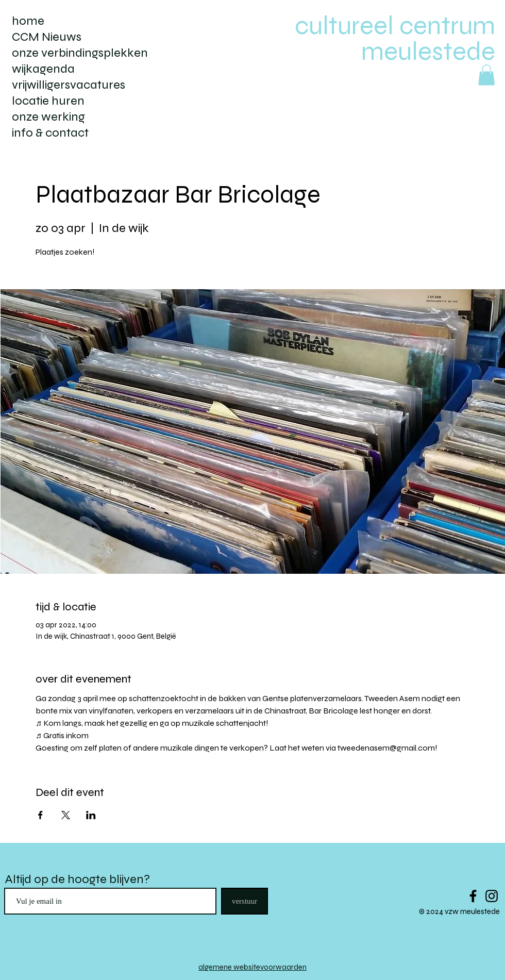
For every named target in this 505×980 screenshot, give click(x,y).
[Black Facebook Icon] (473, 896)
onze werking (48, 117)
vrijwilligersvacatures (69, 85)
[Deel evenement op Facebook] (40, 815)
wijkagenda (43, 69)
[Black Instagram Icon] (492, 896)
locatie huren (48, 101)
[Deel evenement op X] (66, 815)
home (28, 21)
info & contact (50, 133)
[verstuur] (245, 901)
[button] (486, 75)
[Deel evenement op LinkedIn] (91, 815)
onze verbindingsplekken (80, 53)
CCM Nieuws (47, 37)
